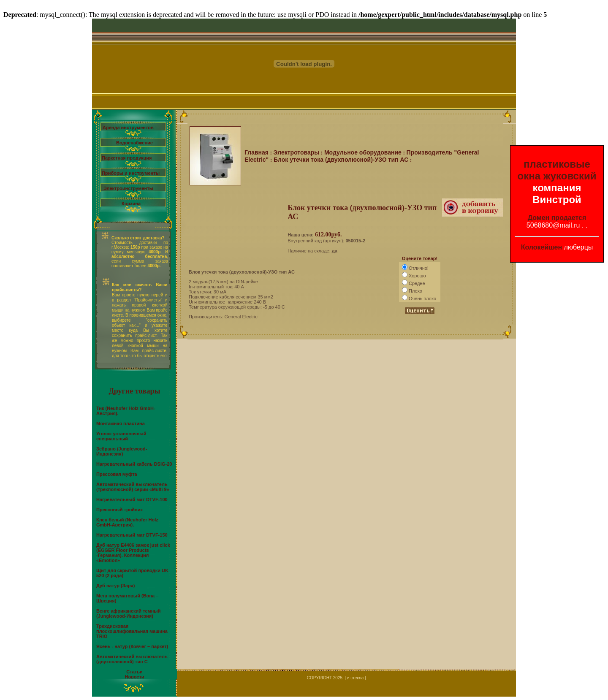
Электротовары (297, 152)
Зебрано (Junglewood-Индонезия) (122, 451)
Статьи (134, 672)
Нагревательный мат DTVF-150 (132, 535)
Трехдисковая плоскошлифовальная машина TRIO (132, 631)
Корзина (131, 203)
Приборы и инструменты (131, 173)
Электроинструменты (128, 188)
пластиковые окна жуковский (557, 170)
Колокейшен (542, 247)
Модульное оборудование (363, 152)
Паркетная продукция (127, 158)
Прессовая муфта (117, 474)
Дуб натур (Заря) (115, 586)
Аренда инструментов (128, 128)
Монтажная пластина (121, 423)
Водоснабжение (134, 143)
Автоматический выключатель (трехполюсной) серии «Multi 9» (133, 487)
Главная (256, 152)
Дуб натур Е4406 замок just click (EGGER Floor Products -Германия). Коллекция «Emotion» (133, 553)
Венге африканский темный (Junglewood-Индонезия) (128, 613)
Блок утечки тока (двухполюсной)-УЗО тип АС (341, 160)
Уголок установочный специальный (121, 436)
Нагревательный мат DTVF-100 (132, 499)
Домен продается (557, 218)
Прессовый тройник (119, 510)
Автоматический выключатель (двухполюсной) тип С (132, 659)
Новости (134, 677)
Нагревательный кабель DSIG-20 (134, 464)
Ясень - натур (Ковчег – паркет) (132, 646)
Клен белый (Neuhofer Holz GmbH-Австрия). (127, 522)
